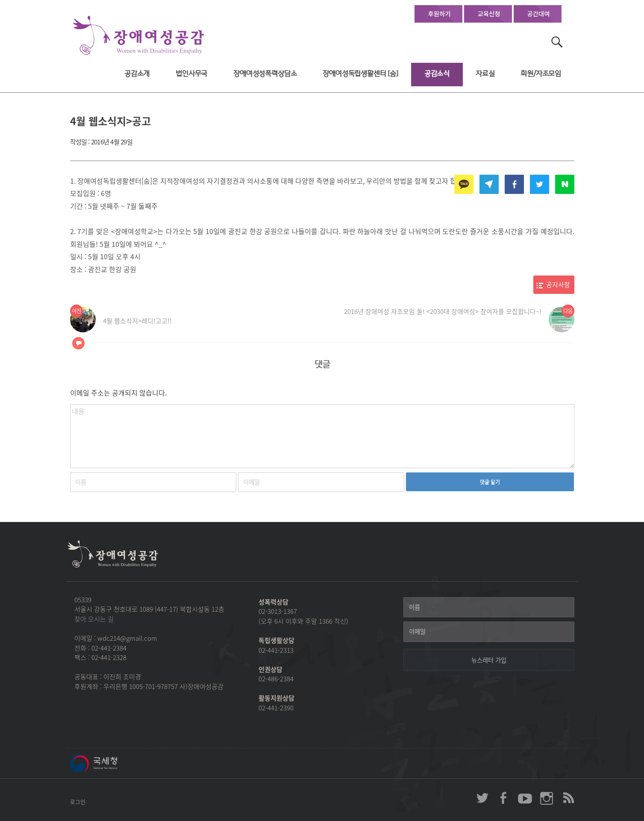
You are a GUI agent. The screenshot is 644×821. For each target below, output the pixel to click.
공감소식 (437, 74)
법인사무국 (191, 74)
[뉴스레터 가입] (489, 660)
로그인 (78, 802)
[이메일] (489, 632)
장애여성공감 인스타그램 (547, 798)
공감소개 (137, 74)
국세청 (113, 763)
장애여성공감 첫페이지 (138, 36)
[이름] (489, 607)
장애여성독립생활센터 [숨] (360, 74)
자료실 (485, 74)
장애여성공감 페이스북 (504, 798)
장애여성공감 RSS (568, 798)
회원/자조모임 (541, 74)
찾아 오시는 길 (94, 619)
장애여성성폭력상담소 (265, 74)
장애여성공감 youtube (525, 798)
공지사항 (558, 284)
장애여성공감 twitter (482, 798)
